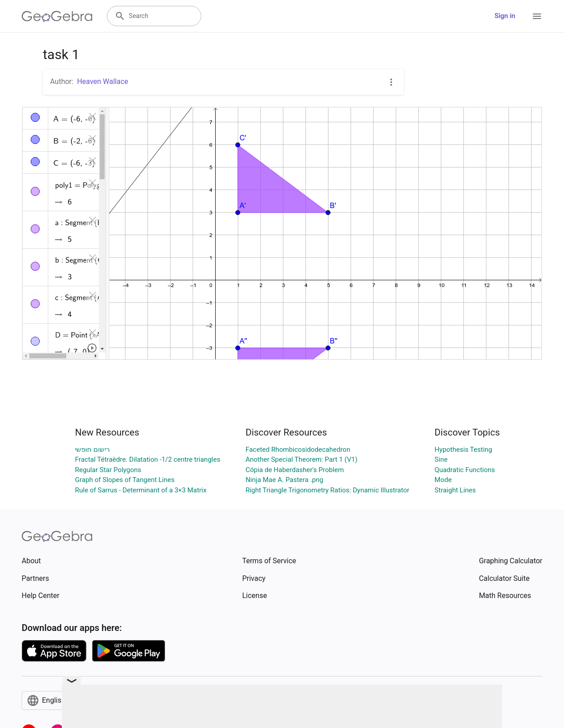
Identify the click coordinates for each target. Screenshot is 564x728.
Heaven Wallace (103, 81)
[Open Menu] (537, 16)
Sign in (505, 16)
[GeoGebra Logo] (57, 16)
